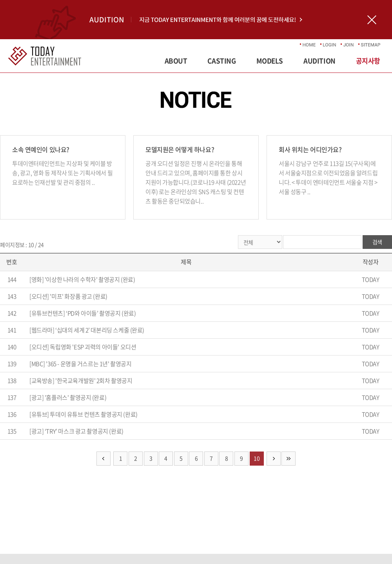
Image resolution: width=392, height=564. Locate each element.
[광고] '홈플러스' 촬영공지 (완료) (68, 397)
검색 (377, 242)
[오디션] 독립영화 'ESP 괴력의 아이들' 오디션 (83, 347)
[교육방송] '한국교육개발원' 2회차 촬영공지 (81, 381)
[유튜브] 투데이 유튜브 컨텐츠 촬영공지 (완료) (83, 414)
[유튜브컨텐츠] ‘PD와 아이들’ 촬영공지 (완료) (83, 313)
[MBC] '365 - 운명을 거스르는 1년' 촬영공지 (80, 364)
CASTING (221, 61)
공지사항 (368, 61)
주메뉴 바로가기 (0, 0)
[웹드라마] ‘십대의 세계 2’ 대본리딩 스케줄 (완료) (87, 330)
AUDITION (319, 61)
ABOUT (176, 61)
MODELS (270, 61)
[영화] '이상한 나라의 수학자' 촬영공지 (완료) (82, 279)
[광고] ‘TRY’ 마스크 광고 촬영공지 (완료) (76, 431)
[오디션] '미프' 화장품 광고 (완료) (68, 296)
